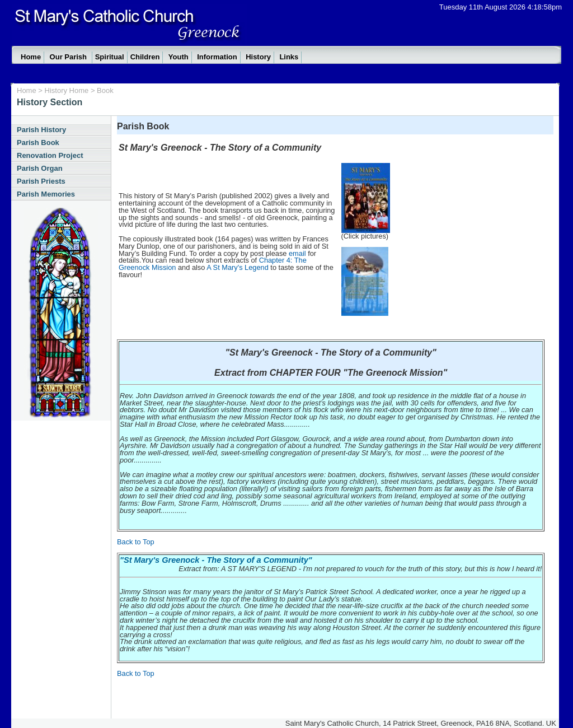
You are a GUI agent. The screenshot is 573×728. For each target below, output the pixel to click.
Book (105, 90)
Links (289, 57)
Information (217, 57)
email (297, 253)
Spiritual (110, 57)
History (258, 57)
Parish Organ (40, 168)
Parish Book (38, 143)
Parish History (41, 130)
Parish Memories (46, 194)
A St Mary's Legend (238, 267)
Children (145, 57)
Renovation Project (50, 155)
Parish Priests (41, 181)
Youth (179, 57)
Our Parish (69, 57)
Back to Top (136, 542)
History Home (68, 90)
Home (31, 57)
